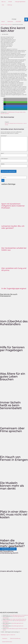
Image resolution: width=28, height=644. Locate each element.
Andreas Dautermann (8, 621)
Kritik (24, 112)
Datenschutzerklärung (15, 638)
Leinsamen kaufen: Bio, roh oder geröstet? (13, 227)
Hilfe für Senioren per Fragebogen (12, 349)
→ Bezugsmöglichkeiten (20, 2)
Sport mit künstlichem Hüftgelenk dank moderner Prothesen (13, 206)
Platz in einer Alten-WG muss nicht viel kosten (14, 514)
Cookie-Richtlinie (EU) (7, 642)
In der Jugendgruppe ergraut (14, 288)
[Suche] (3, 180)
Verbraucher (10, 22)
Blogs (6, 24)
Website (3, 164)
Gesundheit (18, 22)
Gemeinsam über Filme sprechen (12, 430)
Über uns (3, 2)
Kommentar (4, 136)
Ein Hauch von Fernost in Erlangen (14, 458)
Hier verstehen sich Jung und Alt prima (14, 269)
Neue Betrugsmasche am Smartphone (19, 615)
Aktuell (3, 22)
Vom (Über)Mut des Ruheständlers (14, 323)
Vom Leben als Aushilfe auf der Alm (18, 619)
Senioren (7, 113)
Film (16, 112)
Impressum (5, 638)
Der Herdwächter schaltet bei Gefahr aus (14, 249)
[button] (5, 99)
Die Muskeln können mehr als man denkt (12, 486)
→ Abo (3, 5)
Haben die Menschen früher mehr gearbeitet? (12, 543)
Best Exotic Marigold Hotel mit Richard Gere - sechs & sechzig (16, 124)
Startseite (3, 24)
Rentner (3, 113)
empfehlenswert (11, 112)
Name (2, 153)
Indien (21, 112)
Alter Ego (10, 24)
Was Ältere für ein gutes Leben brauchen (13, 376)
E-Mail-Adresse (4, 159)
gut (18, 112)
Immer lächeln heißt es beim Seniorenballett (11, 405)
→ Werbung (9, 5)
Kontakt (10, 2)
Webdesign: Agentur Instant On (8, 635)
